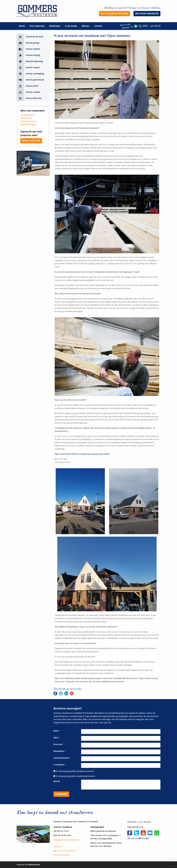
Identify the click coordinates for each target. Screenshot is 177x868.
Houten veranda (33, 92)
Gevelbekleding (27, 115)
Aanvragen (61, 794)
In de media (71, 26)
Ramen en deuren (28, 121)
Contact (98, 26)
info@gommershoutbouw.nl (66, 840)
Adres (57, 738)
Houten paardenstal (35, 80)
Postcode (59, 744)
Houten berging (33, 55)
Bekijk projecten (31, 141)
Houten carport (33, 67)
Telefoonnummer (62, 758)
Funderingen (26, 118)
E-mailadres (60, 765)
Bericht (57, 781)
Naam (57, 731)
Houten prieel (32, 86)
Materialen (55, 26)
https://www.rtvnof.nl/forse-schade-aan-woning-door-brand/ (82, 454)
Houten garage (33, 43)
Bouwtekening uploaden (114, 14)
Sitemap (57, 847)
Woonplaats (60, 751)
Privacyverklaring (61, 855)
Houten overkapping (35, 74)
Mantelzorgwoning (34, 61)
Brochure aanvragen (147, 14)
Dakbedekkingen (28, 124)
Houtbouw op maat (35, 37)
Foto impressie (37, 26)
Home (22, 26)
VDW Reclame (34, 865)
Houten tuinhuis (33, 49)
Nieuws (86, 26)
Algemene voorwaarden (64, 851)
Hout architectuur (34, 98)
